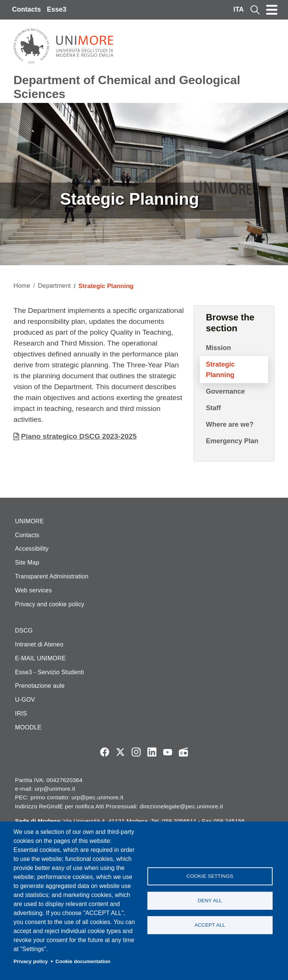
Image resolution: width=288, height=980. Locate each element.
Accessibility (32, 549)
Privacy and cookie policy (50, 604)
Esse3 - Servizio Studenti (49, 672)
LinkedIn (152, 752)
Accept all (210, 925)
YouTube (168, 752)
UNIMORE (29, 521)
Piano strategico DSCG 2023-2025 (79, 436)
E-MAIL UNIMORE (40, 658)
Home (22, 286)
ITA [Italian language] (238, 9)
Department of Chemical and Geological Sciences (127, 87)
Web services (33, 590)
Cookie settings (210, 876)
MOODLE (28, 727)
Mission (218, 348)
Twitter (120, 752)
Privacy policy (31, 961)
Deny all (210, 901)
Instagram (136, 752)
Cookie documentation (83, 961)
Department (54, 286)
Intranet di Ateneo (39, 644)
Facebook (105, 752)
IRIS (21, 713)
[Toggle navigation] (272, 10)
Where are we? (230, 424)
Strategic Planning (220, 370)
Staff (213, 408)
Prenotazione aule (40, 686)
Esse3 (57, 9)
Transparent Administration (52, 576)
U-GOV (25, 700)
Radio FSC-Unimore (183, 752)
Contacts (26, 9)
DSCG (24, 630)
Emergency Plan (232, 441)
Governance (225, 391)
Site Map (27, 562)
